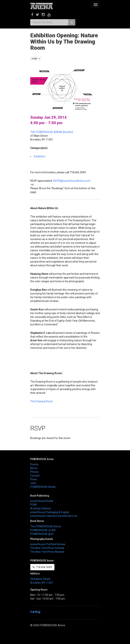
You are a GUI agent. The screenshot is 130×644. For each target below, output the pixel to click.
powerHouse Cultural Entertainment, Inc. (54, 516)
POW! (33, 505)
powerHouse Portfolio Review (48, 544)
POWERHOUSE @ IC (42, 534)
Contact (35, 476)
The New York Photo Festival (47, 548)
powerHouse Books (42, 501)
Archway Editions (40, 508)
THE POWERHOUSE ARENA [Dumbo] (52, 132)
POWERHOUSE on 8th (43, 530)
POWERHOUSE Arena (42, 459)
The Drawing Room (42, 401)
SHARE (36, 59)
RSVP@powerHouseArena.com (72, 181)
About (34, 468)
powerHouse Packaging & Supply (50, 512)
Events (34, 464)
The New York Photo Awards (47, 552)
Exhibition (40, 156)
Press (34, 479)
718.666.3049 (42, 567)
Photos (34, 472)
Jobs (33, 483)
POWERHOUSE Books (43, 487)
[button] (65, 410)
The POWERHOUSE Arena (46, 526)
